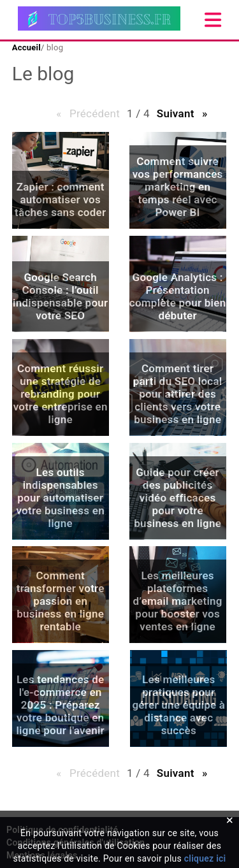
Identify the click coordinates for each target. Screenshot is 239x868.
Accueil (26, 47)
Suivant (185, 113)
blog (54, 47)
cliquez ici (205, 858)
